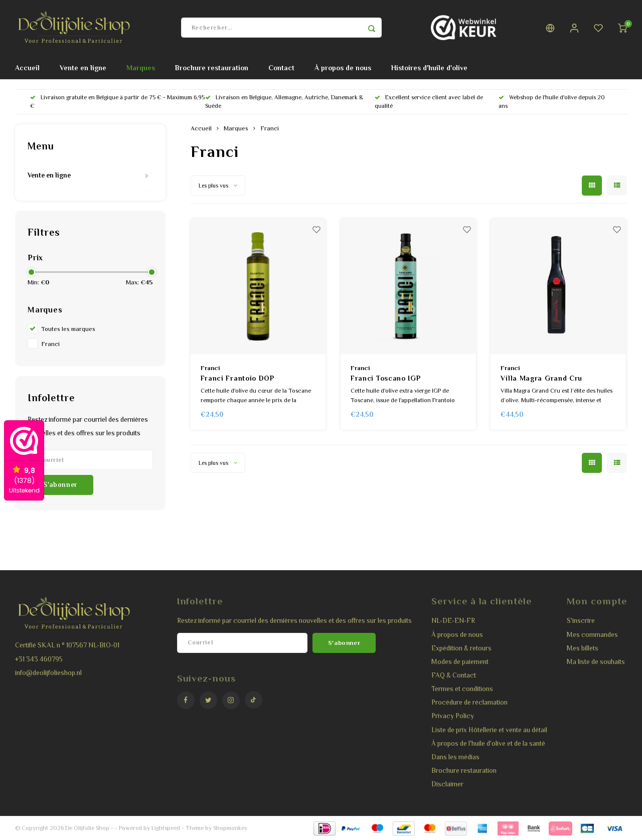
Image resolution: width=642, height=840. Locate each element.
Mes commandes (592, 635)
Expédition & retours (461, 648)
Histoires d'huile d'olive (429, 68)
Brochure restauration (212, 68)
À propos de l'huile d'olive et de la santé (488, 743)
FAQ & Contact (454, 675)
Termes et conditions (462, 689)
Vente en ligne (83, 68)
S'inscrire (581, 621)
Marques (141, 68)
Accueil (27, 68)
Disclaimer (447, 784)
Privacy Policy (453, 716)
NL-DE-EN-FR (453, 621)
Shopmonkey (230, 828)
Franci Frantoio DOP (237, 378)
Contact (281, 68)
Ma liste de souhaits (596, 662)
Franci (50, 344)
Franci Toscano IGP (386, 378)
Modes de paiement (460, 662)
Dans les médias (455, 757)
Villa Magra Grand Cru (541, 378)
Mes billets (583, 648)
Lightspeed (166, 828)
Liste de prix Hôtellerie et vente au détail (489, 730)
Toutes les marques (68, 329)
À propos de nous (343, 68)
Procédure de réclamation (469, 702)
